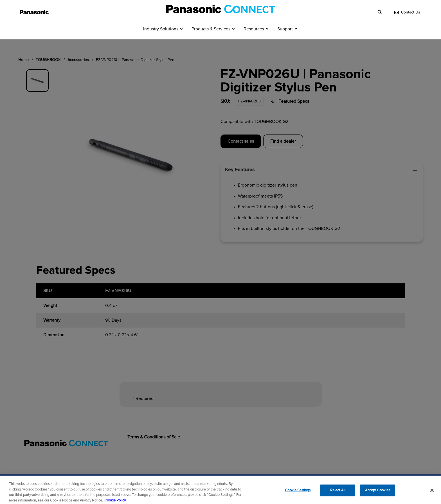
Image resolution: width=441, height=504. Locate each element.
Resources (254, 39)
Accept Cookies (378, 493)
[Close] (432, 493)
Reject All (338, 493)
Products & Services (211, 39)
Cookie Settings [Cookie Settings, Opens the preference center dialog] (298, 493)
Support (285, 39)
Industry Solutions (161, 39)
